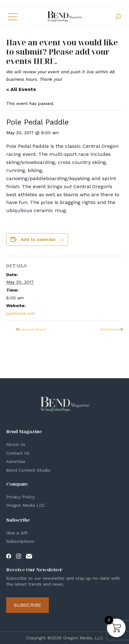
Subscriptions (20, 541)
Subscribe (28, 605)
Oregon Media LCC (26, 505)
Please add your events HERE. (58, 56)
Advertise (16, 461)
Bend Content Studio (28, 470)
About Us (16, 444)
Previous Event (32, 329)
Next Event (110, 329)
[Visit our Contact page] (29, 556)
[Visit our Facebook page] (9, 556)
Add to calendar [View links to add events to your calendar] (38, 239)
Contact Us (18, 453)
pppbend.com (21, 313)
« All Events (21, 89)
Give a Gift (17, 533)
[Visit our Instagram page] (19, 556)
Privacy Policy (20, 497)
